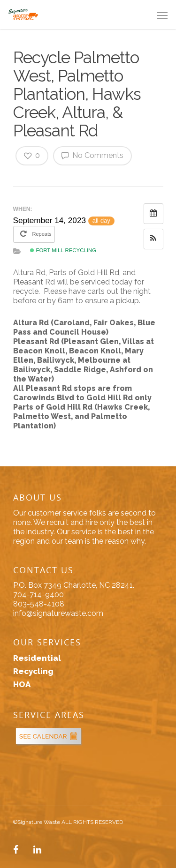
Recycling (33, 671)
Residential (37, 658)
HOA (22, 684)
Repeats (34, 233)
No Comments (92, 155)
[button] (153, 239)
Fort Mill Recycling (63, 250)
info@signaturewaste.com (58, 613)
